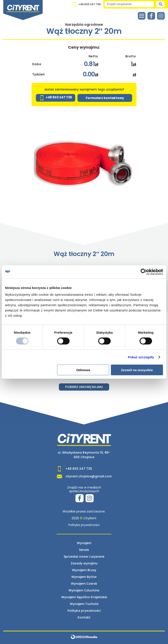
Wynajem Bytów (84, 577)
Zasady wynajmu (84, 563)
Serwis (84, 550)
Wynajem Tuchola (84, 604)
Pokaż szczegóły (141, 357)
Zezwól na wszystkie (137, 370)
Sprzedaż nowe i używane (84, 557)
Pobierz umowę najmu (84, 387)
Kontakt (84, 617)
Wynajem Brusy (84, 570)
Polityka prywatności (84, 525)
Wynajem (84, 543)
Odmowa (83, 370)
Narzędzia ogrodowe (84, 25)
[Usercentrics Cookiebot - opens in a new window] (144, 272)
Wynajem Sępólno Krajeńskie (84, 597)
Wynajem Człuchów (84, 590)
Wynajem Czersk (84, 584)
